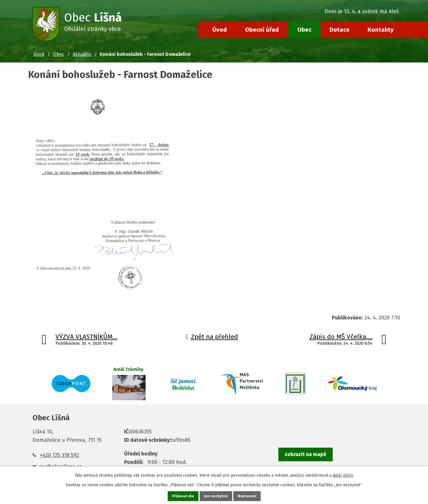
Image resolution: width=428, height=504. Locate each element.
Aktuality (82, 54)
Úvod (220, 30)
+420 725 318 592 (59, 455)
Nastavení (248, 496)
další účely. (343, 474)
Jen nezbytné (217, 496)
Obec (304, 30)
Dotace (340, 30)
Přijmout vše (182, 496)
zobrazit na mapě (306, 455)
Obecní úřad (262, 30)
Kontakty (381, 30)
